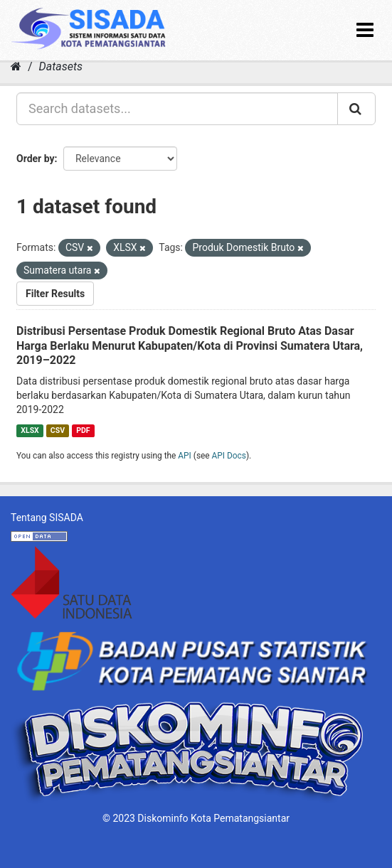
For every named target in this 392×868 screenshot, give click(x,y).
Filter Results (55, 294)
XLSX (30, 430)
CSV (58, 430)
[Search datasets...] (177, 109)
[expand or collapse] (365, 30)
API (185, 456)
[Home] (16, 66)
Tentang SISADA (47, 518)
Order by (36, 159)
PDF (83, 430)
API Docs (229, 456)
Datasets (61, 66)
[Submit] (356, 109)
